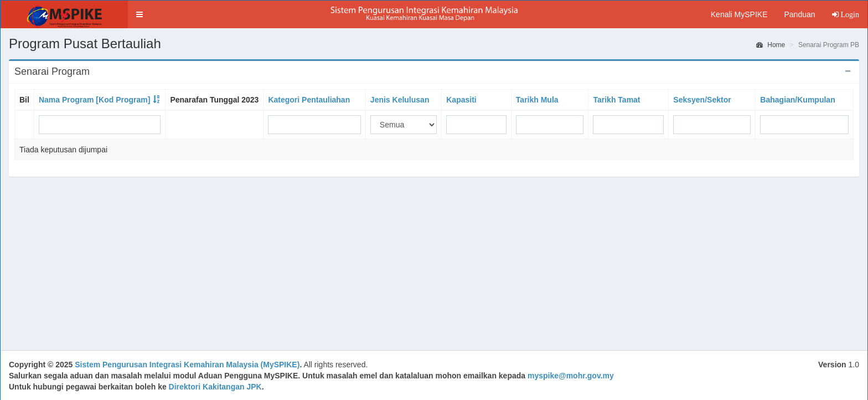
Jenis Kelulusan (400, 100)
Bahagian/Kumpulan (797, 100)
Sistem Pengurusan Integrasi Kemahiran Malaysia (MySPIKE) (187, 365)
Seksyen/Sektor (702, 100)
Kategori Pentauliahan (309, 100)
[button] (139, 14)
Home (771, 45)
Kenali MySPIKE (739, 14)
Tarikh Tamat (616, 100)
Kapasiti (461, 100)
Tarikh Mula (537, 100)
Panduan (799, 14)
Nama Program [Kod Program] (94, 100)
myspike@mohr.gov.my (571, 376)
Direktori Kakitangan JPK (215, 387)
